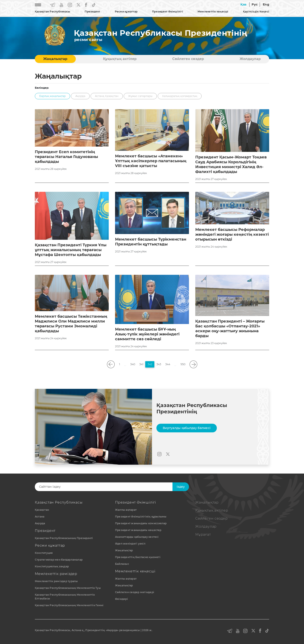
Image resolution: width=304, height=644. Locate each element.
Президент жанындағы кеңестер (138, 530)
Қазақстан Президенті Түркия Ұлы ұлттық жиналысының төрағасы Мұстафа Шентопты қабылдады (71, 250)
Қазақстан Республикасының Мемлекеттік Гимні (69, 605)
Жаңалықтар (55, 59)
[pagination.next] (193, 364)
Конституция (44, 553)
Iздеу (181, 487)
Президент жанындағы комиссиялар (141, 523)
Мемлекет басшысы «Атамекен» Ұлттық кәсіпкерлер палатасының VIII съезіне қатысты (151, 161)
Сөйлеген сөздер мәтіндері (135, 592)
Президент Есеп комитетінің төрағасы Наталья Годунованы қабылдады (66, 157)
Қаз (243, 4)
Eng (266, 4)
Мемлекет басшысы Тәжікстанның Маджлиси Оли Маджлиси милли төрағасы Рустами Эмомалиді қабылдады (71, 324)
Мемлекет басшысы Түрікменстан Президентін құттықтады (151, 242)
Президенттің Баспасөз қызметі (138, 557)
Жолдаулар (250, 59)
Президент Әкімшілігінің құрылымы (141, 517)
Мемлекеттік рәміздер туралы (56, 581)
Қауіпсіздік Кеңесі (256, 12)
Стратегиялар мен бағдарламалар (59, 560)
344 (168, 364)
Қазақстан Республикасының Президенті (64, 538)
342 (150, 364)
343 (159, 364)
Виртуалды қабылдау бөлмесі (187, 428)
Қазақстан (42, 510)
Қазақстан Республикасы (52, 12)
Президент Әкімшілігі (168, 12)
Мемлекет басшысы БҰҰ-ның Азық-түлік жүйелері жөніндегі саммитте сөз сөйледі (147, 334)
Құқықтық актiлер (120, 59)
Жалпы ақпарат (126, 510)
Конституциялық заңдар (52, 566)
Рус (255, 4)
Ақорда (40, 523)
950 (183, 364)
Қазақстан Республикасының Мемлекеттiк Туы (68, 588)
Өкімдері (121, 599)
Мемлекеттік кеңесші (213, 12)
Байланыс (122, 564)
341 (141, 364)
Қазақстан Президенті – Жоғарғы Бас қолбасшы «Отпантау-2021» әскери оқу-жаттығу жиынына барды (230, 329)
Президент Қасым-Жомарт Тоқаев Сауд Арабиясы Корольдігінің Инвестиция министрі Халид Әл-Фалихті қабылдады (231, 164)
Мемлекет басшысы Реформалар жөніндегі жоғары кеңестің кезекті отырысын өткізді (232, 234)
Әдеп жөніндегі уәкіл (130, 544)
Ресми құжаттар (126, 12)
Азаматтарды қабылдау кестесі (137, 537)
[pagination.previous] (111, 364)
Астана (40, 517)
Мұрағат (203, 534)
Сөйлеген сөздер (188, 59)
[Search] (107, 487)
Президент (92, 12)
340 (133, 364)
